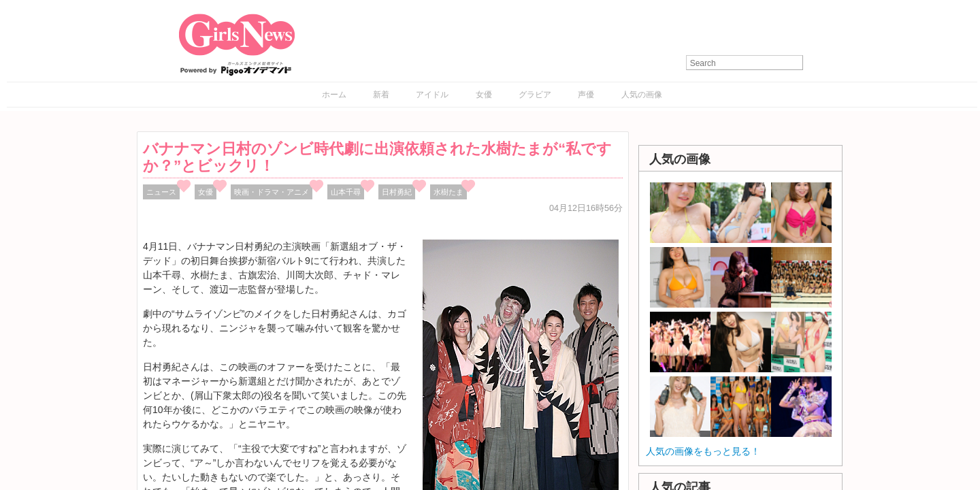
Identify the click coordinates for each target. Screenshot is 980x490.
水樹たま (448, 192)
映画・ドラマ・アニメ (272, 192)
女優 (484, 95)
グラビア (535, 95)
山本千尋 (346, 192)
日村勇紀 (397, 192)
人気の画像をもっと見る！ (703, 451)
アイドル (432, 95)
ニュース (161, 192)
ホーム (334, 95)
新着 (381, 95)
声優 (586, 95)
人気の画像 (642, 95)
